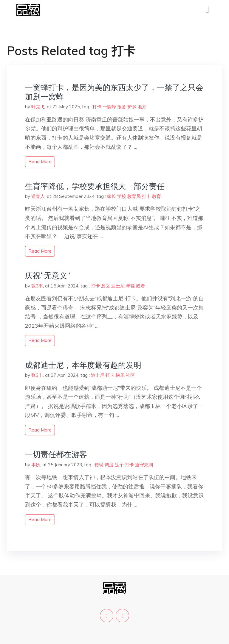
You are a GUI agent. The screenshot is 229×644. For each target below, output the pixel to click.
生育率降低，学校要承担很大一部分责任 (95, 186)
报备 (122, 107)
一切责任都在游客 (56, 454)
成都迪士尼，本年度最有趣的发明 (83, 365)
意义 (106, 286)
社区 (130, 375)
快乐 (120, 375)
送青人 (38, 196)
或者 (140, 286)
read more (40, 161)
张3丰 (37, 286)
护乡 (132, 107)
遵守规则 (144, 465)
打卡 (97, 107)
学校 (122, 196)
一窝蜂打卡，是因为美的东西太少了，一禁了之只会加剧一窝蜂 (114, 92)
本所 (36, 465)
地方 (142, 107)
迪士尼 (118, 286)
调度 (109, 465)
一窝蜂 (109, 107)
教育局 (134, 196)
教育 (157, 196)
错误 (99, 465)
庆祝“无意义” (48, 275)
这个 (119, 465)
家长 (112, 196)
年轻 (130, 286)
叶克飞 (38, 107)
